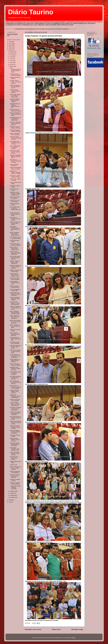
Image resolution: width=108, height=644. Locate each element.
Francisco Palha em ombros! (14, 204)
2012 (10, 46)
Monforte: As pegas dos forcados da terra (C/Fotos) (15, 267)
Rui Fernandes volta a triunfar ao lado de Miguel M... (15, 258)
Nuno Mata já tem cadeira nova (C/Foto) (14, 458)
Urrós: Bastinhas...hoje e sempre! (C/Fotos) (15, 238)
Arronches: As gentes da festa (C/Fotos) (15, 483)
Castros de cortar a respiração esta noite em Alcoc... (15, 138)
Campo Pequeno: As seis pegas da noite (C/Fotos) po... (15, 356)
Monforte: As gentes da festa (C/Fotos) (15, 271)
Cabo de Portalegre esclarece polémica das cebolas (15, 432)
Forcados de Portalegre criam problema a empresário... (15, 413)
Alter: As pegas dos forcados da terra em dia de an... (15, 382)
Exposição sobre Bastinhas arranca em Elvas (15, 440)
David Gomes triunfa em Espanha (15, 198)
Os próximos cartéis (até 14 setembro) (15, 279)
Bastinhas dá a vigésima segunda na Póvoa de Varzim (15, 172)
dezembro (13, 497)
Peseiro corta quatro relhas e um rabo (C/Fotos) (15, 454)
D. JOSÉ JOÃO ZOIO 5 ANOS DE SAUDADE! (15, 487)
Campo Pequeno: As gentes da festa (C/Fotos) (43, 36)
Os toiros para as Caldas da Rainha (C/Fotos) (15, 91)
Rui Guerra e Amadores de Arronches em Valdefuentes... (15, 409)
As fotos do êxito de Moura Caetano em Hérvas (15, 214)
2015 (10, 500)
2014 (10, 50)
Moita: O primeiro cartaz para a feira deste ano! (15, 334)
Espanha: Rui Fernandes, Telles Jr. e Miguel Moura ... (15, 396)
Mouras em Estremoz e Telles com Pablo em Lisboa (15, 114)
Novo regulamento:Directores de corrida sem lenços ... (15, 70)
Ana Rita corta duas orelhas (14, 241)
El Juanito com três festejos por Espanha (15, 110)
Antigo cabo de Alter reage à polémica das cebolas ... (15, 444)
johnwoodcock (59, 638)
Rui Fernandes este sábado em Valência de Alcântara (15, 294)
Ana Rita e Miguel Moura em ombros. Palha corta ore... (15, 404)
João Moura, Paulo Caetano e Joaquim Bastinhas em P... (15, 194)
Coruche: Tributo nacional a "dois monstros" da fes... (15, 275)
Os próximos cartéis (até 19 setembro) (15, 343)
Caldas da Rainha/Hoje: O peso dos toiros (15, 168)
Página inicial (56, 629)
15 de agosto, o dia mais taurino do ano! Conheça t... (15, 143)
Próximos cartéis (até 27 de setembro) (15, 472)
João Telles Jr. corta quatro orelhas (14, 201)
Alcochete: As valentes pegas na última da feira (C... (15, 156)
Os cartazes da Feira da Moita (15, 436)
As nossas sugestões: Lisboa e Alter (15, 290)
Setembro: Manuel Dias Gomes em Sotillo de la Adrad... (15, 423)
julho (11, 64)
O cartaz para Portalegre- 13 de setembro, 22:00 (15, 449)
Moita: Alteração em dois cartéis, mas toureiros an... (14, 317)
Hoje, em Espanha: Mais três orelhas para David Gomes (15, 312)
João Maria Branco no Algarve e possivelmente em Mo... (15, 106)
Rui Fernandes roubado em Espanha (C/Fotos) (15, 373)
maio (11, 60)
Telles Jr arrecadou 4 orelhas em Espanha (15, 365)
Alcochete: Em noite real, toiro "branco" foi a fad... (15, 152)
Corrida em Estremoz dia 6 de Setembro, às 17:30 (15, 87)
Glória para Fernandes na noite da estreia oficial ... (15, 351)
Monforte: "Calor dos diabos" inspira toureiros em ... (15, 262)
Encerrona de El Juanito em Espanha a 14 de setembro (15, 387)
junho (12, 62)
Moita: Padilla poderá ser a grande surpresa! (15, 147)
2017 (10, 502)
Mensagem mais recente (33, 629)
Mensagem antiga (77, 629)
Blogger (74, 638)
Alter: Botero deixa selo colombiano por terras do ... (15, 378)
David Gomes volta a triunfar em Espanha (15, 244)
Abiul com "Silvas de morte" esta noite (15, 134)
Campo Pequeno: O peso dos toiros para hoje (15, 339)
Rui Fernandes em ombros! (14, 190)
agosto (12, 66)
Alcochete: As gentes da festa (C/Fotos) (15, 176)
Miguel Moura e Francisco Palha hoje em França (15, 161)
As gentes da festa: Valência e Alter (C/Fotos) (14, 392)
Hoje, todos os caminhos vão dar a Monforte (15, 219)
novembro (13, 495)
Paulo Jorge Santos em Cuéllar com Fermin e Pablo (15, 418)
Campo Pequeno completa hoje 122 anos (15, 283)
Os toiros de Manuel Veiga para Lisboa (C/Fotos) (15, 299)
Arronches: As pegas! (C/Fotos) (15, 480)
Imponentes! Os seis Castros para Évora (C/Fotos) (15, 427)
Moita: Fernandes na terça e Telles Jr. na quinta (15, 326)
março (12, 56)
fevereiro (12, 54)
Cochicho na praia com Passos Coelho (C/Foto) (15, 223)
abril (11, 58)
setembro (12, 491)
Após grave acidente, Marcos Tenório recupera (15, 100)
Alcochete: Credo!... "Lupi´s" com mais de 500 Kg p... (15, 82)
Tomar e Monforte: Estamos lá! (14, 165)
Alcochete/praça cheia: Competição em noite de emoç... (15, 119)
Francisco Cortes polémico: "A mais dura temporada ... (15, 303)
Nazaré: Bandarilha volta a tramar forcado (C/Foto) (14, 234)
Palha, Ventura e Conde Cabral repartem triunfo (14, 248)
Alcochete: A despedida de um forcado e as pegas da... (15, 123)
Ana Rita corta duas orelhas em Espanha (15, 75)
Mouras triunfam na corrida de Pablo (14, 287)
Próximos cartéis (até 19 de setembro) (15, 400)
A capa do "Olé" (13, 465)
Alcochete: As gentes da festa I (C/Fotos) (15, 127)
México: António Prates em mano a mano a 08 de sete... (15, 322)
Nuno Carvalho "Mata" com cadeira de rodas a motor (15, 96)
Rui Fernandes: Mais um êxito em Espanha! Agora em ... (15, 209)
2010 (10, 42)
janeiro (12, 52)
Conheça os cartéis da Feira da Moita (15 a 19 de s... (15, 308)
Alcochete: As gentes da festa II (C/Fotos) (15, 131)
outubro (12, 493)
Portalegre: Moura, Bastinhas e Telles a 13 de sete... (15, 369)
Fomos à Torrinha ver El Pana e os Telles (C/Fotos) (15, 468)
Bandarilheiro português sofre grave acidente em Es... (15, 229)
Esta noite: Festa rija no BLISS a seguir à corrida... (15, 347)
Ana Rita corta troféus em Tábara (15, 180)
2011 (10, 44)
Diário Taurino (31, 12)
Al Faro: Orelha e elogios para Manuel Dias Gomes (15, 253)
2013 (10, 48)
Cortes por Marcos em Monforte (15, 78)
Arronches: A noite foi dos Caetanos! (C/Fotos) (15, 476)
